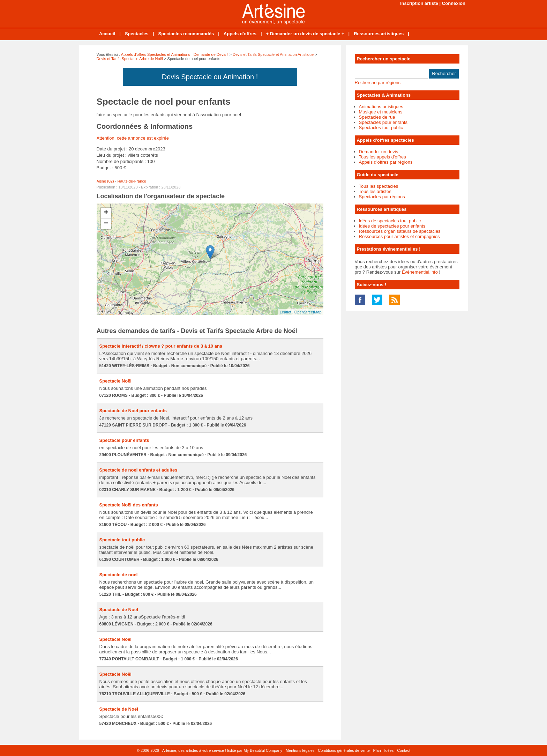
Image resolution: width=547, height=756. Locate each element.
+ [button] (106, 213)
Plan (377, 750)
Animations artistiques (381, 107)
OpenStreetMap (308, 312)
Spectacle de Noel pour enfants (133, 411)
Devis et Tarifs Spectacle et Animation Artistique (273, 54)
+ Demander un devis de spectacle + (305, 34)
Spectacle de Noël (119, 610)
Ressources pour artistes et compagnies (399, 236)
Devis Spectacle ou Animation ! (210, 77)
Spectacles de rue (377, 117)
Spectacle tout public (122, 540)
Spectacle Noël (116, 381)
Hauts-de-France (132, 181)
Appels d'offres (240, 34)
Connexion (454, 3)
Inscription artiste (419, 3)
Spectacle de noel (119, 575)
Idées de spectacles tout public (390, 221)
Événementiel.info (420, 272)
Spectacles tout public (381, 128)
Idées (389, 750)
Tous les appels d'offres (383, 157)
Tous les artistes (375, 191)
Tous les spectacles (379, 186)
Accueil (107, 34)
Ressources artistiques (379, 34)
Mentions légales (300, 750)
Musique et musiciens (381, 112)
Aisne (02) (105, 181)
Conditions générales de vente (344, 750)
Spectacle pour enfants (124, 440)
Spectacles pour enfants (383, 122)
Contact (404, 750)
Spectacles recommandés (186, 34)
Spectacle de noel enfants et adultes (138, 470)
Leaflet (286, 312)
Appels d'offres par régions (386, 162)
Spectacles (137, 34)
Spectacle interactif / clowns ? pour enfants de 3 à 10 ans (161, 346)
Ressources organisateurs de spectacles (400, 231)
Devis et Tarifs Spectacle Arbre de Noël (130, 59)
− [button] (106, 224)
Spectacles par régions (382, 197)
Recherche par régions (378, 83)
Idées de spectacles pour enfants (392, 226)
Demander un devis (379, 152)
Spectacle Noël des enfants (129, 505)
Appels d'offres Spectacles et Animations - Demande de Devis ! (175, 54)
